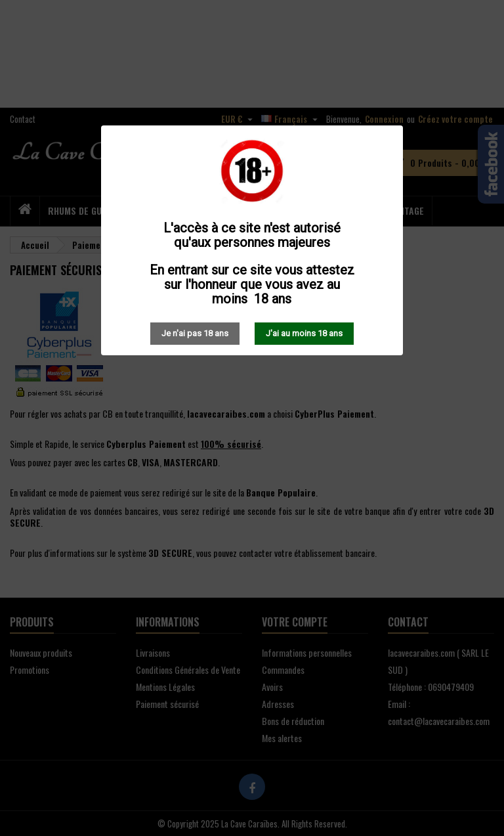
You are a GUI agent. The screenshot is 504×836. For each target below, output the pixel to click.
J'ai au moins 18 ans (304, 333)
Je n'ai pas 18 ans (195, 333)
